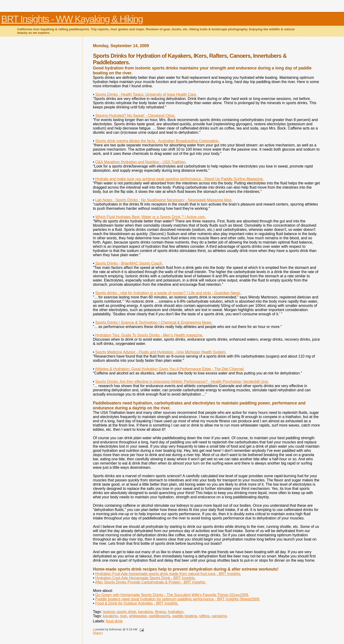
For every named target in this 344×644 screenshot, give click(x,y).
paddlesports (160, 616)
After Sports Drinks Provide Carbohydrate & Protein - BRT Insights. (151, 582)
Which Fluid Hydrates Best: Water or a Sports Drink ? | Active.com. (150, 217)
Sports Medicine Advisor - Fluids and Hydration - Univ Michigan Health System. (161, 352)
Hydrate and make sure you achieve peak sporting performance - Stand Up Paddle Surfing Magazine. (179, 179)
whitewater (138, 616)
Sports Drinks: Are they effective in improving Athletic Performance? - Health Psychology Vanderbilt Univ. (182, 382)
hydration (176, 612)
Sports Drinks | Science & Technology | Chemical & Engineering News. (154, 322)
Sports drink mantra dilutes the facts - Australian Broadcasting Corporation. (157, 141)
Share (97, 633)
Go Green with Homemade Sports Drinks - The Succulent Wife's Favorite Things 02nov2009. (172, 595)
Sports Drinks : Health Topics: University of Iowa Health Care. (146, 94)
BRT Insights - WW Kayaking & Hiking (72, 19)
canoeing (219, 616)
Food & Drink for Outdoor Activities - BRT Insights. (137, 603)
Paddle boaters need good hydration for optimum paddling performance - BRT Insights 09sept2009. (178, 599)
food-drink (114, 621)
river (123, 616)
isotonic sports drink (119, 612)
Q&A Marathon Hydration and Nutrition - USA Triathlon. (141, 162)
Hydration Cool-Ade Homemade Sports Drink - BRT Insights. (145, 578)
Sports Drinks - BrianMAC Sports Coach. (129, 263)
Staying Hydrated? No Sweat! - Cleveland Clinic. (135, 116)
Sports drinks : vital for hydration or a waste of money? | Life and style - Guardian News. (168, 293)
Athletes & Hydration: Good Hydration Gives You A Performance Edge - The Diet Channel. (170, 369)
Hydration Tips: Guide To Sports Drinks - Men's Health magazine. (149, 335)
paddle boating (185, 616)
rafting (204, 616)
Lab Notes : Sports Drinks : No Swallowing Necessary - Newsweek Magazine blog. (164, 200)
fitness (160, 612)
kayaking (145, 612)
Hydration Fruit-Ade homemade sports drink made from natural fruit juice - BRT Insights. (168, 574)
